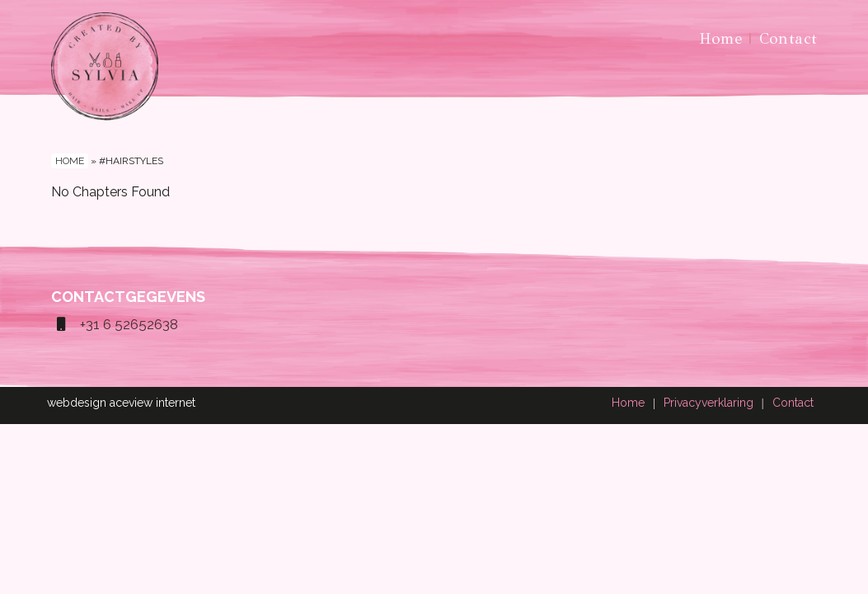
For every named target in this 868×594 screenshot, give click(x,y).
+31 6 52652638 (115, 324)
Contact (788, 38)
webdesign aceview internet (121, 403)
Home (721, 38)
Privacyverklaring (708, 403)
